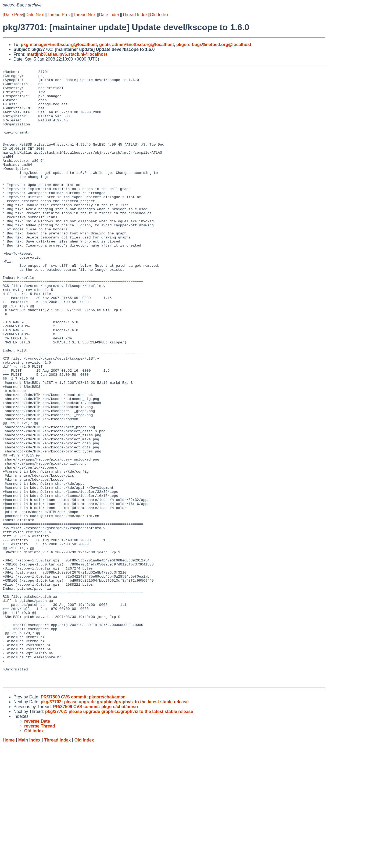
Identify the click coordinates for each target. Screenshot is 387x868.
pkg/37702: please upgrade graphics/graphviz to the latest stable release (114, 825)
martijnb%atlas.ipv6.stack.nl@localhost (67, 54)
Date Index (109, 15)
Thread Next (85, 15)
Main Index (29, 863)
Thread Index (135, 15)
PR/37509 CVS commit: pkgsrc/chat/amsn (83, 820)
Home (9, 863)
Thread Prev (59, 15)
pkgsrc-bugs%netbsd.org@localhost (214, 45)
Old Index (159, 15)
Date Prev (13, 15)
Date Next (35, 15)
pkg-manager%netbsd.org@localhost (59, 45)
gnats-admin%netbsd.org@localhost (137, 45)
